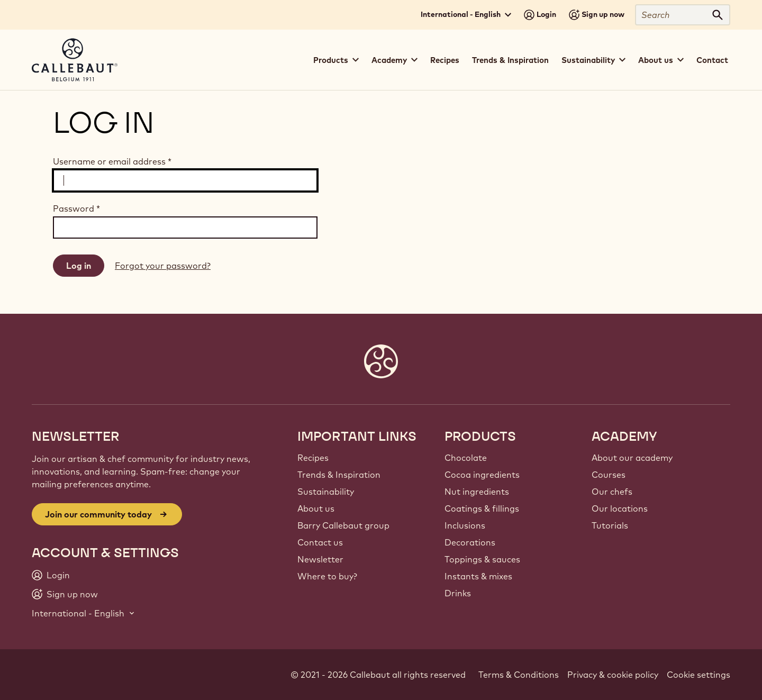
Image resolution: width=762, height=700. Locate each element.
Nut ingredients (477, 492)
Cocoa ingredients (482, 475)
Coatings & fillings (482, 508)
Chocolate (466, 458)
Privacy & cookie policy (613, 675)
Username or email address (112, 161)
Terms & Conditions (519, 675)
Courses (609, 475)
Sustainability (326, 492)
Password (76, 208)
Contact (712, 60)
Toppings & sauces (482, 559)
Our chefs (612, 492)
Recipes (445, 60)
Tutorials (610, 525)
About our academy (632, 458)
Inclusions (465, 525)
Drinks (458, 593)
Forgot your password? (163, 266)
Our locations (620, 508)
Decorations (470, 542)
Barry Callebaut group (343, 525)
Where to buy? (327, 576)
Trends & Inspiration (510, 60)
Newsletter (320, 559)
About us (316, 508)
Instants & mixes (478, 576)
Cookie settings (698, 675)
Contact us (320, 542)
